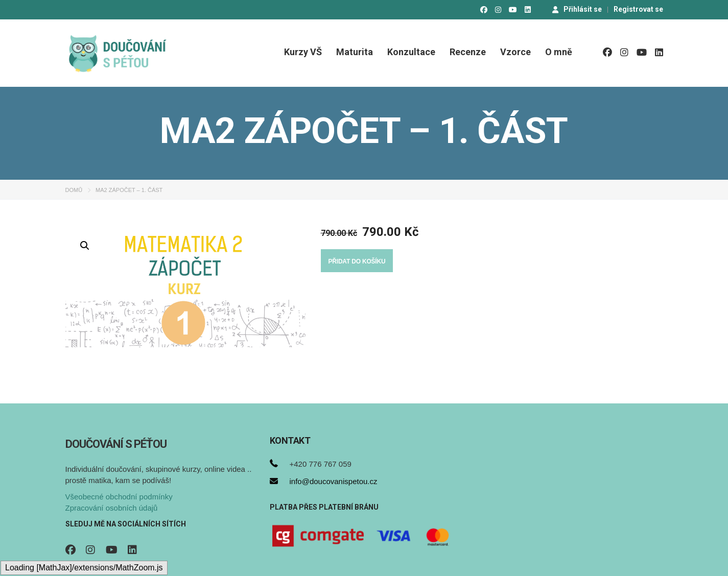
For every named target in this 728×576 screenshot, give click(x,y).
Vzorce (515, 52)
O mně (559, 52)
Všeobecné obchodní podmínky (119, 497)
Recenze (468, 52)
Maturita (355, 52)
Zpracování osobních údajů (112, 508)
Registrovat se (638, 9)
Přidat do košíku (357, 261)
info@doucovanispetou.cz (334, 481)
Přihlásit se (577, 9)
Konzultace (411, 52)
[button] (85, 246)
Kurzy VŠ (303, 52)
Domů (74, 190)
